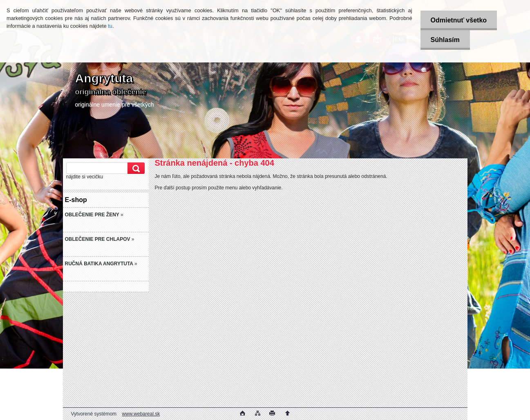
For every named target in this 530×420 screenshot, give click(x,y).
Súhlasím (445, 40)
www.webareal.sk (141, 414)
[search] (135, 168)
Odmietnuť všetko (459, 20)
